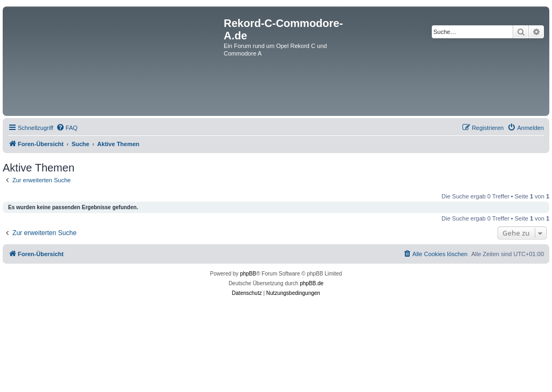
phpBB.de (312, 283)
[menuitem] (67, 128)
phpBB (248, 274)
